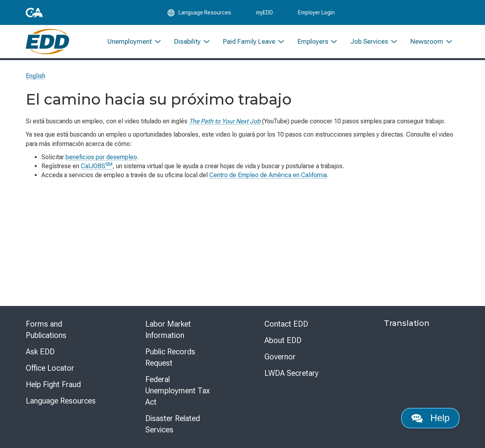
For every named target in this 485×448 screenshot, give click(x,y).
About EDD (283, 340)
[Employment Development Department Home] (47, 42)
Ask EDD (40, 352)
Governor (280, 357)
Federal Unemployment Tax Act (177, 391)
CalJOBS (97, 166)
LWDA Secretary (292, 373)
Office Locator (50, 368)
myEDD (265, 12)
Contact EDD (286, 324)
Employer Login (316, 12)
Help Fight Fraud (53, 384)
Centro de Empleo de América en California (268, 175)
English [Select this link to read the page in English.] (36, 76)
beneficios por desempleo (101, 157)
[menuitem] (135, 42)
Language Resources (61, 401)
